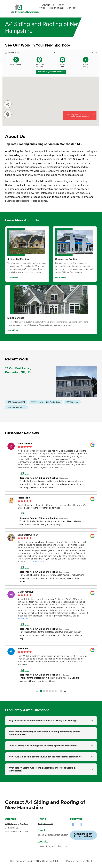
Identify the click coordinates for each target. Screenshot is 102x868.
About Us (48, 5)
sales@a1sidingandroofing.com (51, 835)
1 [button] (41, 691)
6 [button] (56, 691)
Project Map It (85, 861)
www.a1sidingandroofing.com (51, 846)
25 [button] (61, 691)
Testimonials (56, 8)
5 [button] (53, 691)
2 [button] (44, 691)
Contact (71, 8)
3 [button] (47, 691)
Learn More (13, 278)
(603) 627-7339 (45, 824)
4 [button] (50, 691)
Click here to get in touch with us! (83, 835)
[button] (37, 691)
